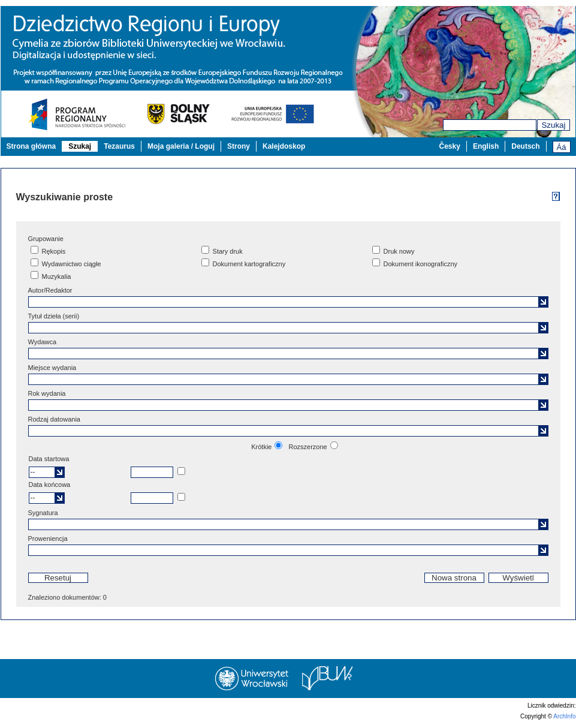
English (486, 146)
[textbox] (287, 302)
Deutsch (525, 146)
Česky (450, 146)
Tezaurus (119, 146)
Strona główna (31, 146)
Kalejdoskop (284, 146)
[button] (543, 302)
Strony (239, 146)
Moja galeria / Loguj (181, 146)
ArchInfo (564, 716)
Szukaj (553, 125)
